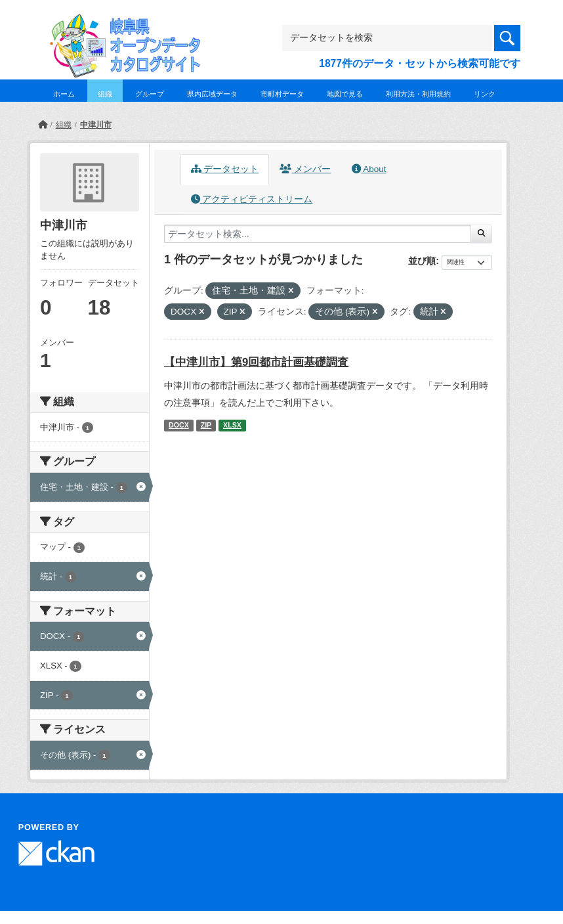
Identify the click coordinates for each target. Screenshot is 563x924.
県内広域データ (212, 94)
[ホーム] (43, 125)
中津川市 (96, 125)
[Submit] (481, 234)
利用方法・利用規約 (418, 94)
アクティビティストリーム (252, 199)
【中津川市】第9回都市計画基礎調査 (256, 362)
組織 (105, 94)
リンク (485, 94)
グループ (150, 94)
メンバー (305, 169)
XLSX (232, 425)
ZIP (206, 425)
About (369, 169)
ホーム (64, 94)
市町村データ (282, 94)
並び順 (422, 261)
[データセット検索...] (318, 234)
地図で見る (345, 94)
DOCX (179, 425)
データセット (225, 169)
